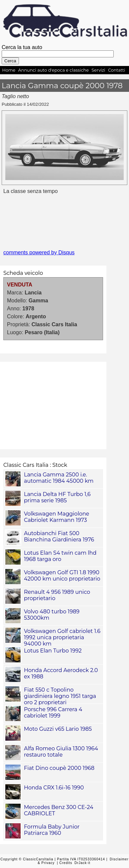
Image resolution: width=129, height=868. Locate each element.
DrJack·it (82, 863)
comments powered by (39, 252)
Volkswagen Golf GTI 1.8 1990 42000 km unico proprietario (62, 576)
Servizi (98, 70)
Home (9, 70)
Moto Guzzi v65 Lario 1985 (58, 729)
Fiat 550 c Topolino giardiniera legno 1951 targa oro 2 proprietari (60, 696)
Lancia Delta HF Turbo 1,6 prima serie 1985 (57, 497)
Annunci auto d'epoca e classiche (54, 70)
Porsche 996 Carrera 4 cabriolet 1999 (53, 713)
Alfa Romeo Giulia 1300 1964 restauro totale (61, 752)
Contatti (117, 70)
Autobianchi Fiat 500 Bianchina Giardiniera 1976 (59, 536)
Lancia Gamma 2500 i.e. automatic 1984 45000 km (59, 478)
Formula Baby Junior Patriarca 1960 (52, 830)
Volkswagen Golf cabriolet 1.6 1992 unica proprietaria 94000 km (62, 637)
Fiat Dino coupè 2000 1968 (59, 768)
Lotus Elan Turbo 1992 (53, 651)
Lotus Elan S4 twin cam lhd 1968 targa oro (60, 556)
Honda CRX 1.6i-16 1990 (54, 788)
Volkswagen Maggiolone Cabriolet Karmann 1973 (57, 517)
